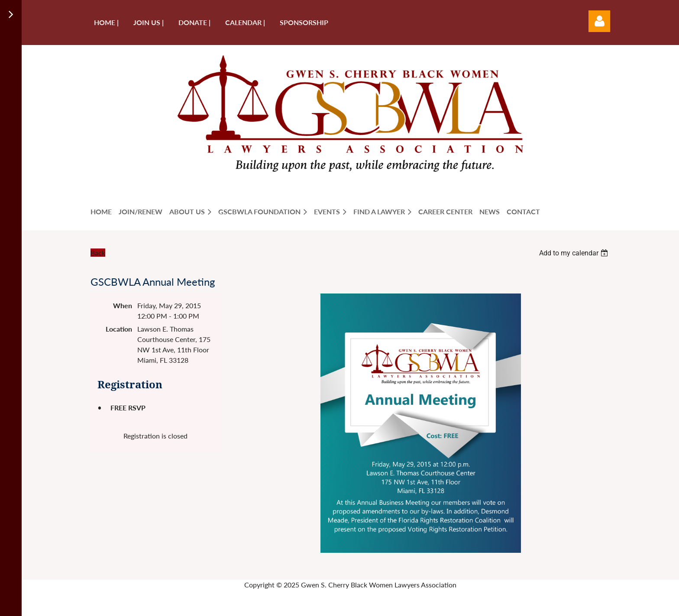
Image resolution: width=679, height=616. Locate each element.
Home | (106, 22)
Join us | (149, 22)
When (123, 305)
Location (119, 329)
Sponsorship (304, 22)
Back (98, 253)
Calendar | (245, 22)
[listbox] (575, 253)
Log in (599, 21)
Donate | (194, 22)
